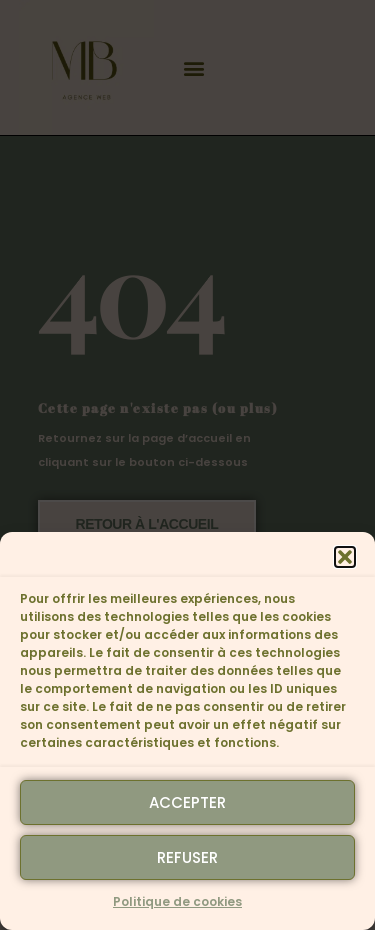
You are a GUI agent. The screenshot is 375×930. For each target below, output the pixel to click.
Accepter (187, 802)
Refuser (187, 857)
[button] (345, 557)
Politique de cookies (177, 901)
